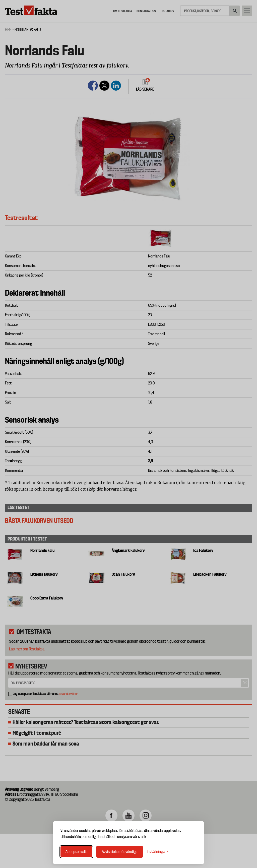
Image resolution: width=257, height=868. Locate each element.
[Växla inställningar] (158, 852)
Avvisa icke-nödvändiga (120, 852)
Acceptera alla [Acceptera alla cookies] (76, 852)
